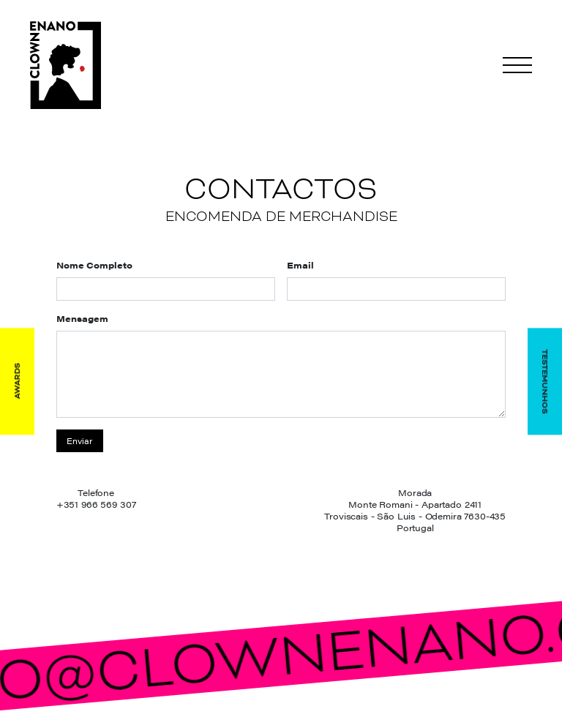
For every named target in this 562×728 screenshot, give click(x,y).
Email (300, 265)
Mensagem (82, 318)
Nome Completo (94, 265)
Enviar (79, 441)
